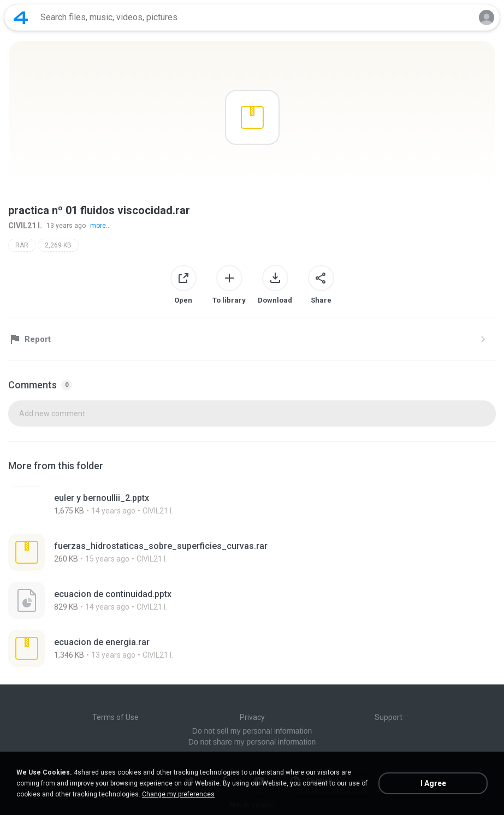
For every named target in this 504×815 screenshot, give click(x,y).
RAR (22, 245)
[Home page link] (21, 17)
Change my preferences (178, 794)
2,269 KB (58, 245)
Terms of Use (115, 717)
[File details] (138, 504)
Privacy (252, 717)
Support (389, 717)
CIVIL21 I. (25, 226)
